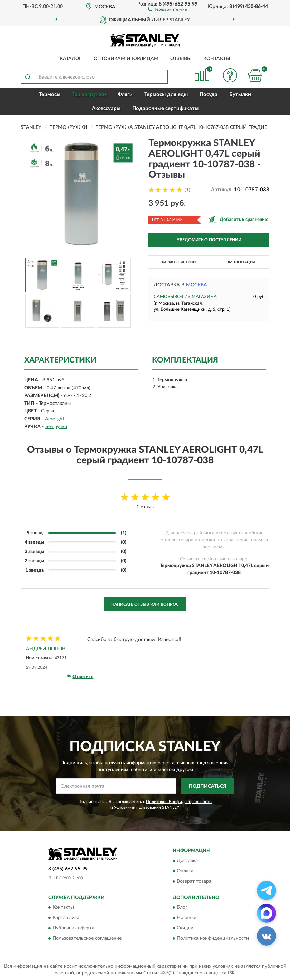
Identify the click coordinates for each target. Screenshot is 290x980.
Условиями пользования (137, 807)
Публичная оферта (73, 928)
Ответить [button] (80, 677)
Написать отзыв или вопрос (145, 604)
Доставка (187, 861)
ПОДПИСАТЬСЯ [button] (208, 786)
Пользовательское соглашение (87, 939)
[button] (167, 9)
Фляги (125, 95)
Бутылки (240, 95)
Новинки (187, 918)
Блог (182, 908)
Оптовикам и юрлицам (126, 59)
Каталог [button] (71, 59)
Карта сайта (66, 918)
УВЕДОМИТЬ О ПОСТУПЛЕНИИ (209, 240)
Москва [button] (197, 285)
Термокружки (89, 95)
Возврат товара (194, 881)
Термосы (50, 95)
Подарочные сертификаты (165, 108)
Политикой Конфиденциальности (179, 802)
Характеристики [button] (179, 262)
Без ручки (56, 427)
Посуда (209, 95)
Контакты (217, 59)
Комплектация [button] (239, 262)
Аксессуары (106, 108)
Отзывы (181, 59)
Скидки (185, 928)
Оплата (185, 871)
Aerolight (55, 419)
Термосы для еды (166, 95)
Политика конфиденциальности (213, 939)
